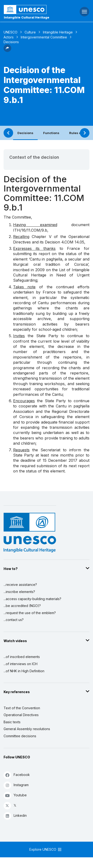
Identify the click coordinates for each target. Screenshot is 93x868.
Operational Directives (21, 715)
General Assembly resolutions (27, 729)
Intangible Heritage (58, 32)
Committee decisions (20, 736)
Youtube (15, 795)
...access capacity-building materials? (32, 599)
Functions (51, 133)
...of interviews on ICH (21, 664)
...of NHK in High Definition (24, 671)
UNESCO (10, 32)
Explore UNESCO (46, 849)
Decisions (25, 133)
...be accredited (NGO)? (22, 606)
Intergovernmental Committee (44, 37)
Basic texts (12, 722)
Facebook (17, 775)
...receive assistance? (20, 585)
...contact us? (14, 620)
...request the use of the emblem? (30, 613)
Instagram (16, 785)
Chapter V (41, 237)
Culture (30, 32)
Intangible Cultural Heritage (27, 17)
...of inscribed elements (22, 657)
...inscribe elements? (19, 592)
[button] (7, 51)
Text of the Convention (22, 708)
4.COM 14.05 (73, 242)
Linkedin (15, 816)
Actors (9, 37)
